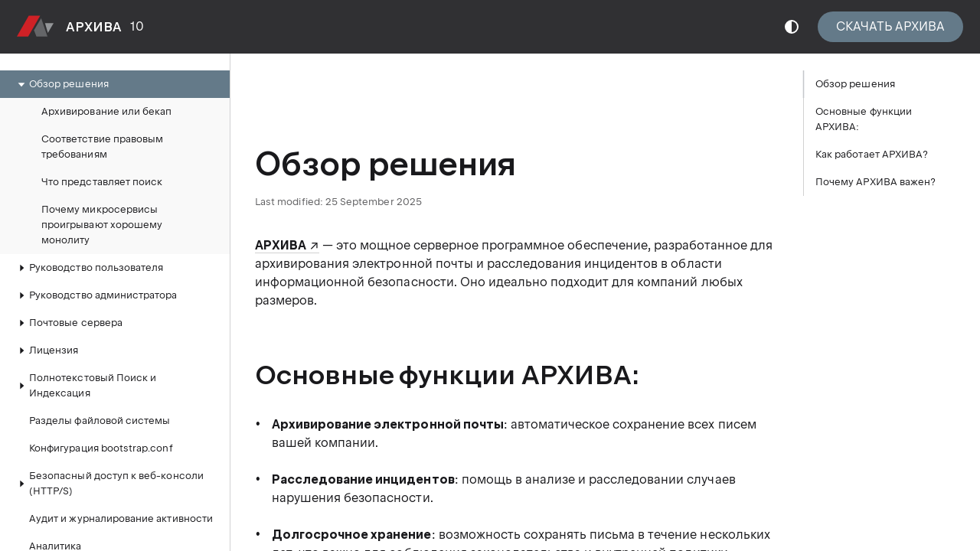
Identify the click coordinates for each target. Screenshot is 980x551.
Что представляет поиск (102, 182)
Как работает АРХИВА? (872, 154)
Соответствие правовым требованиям (102, 147)
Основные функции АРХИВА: (864, 119)
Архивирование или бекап (106, 111)
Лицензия (46, 350)
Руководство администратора (96, 295)
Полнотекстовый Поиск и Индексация (85, 385)
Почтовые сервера (68, 323)
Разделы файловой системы (100, 421)
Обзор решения (61, 84)
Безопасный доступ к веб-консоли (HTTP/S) (109, 483)
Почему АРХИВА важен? (875, 182)
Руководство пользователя (88, 268)
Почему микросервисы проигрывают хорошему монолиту (102, 225)
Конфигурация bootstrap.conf (101, 448)
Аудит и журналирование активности (121, 518)
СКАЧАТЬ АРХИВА (890, 26)
